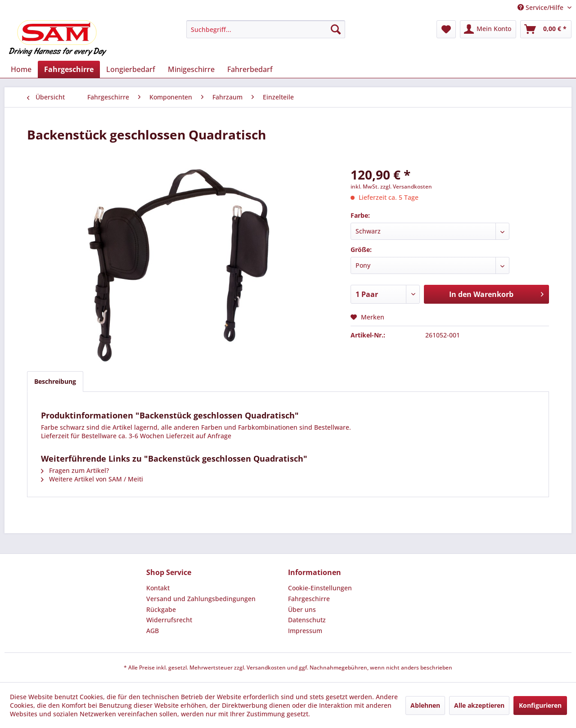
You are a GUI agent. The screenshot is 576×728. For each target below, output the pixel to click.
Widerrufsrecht (169, 620)
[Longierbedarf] (131, 69)
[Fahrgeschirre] (69, 69)
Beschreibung (55, 381)
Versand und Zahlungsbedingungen (201, 599)
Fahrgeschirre (309, 599)
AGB (153, 631)
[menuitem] (266, 29)
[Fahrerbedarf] (250, 69)
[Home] (21, 69)
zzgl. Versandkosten (406, 186)
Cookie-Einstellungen (320, 588)
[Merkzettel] (446, 29)
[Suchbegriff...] (266, 29)
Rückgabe (161, 609)
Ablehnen (425, 705)
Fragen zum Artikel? (75, 470)
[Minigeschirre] (191, 69)
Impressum (305, 631)
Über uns (302, 609)
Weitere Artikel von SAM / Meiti (92, 479)
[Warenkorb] (546, 29)
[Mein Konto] (488, 29)
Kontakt (158, 588)
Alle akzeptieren (479, 705)
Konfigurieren (540, 705)
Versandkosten (266, 667)
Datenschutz (307, 620)
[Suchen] (336, 29)
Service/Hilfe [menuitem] (541, 7)
